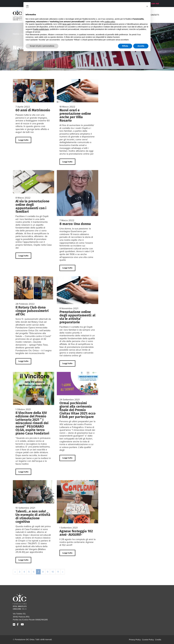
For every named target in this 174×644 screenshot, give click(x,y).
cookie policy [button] (110, 22)
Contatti (154, 15)
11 (58, 572)
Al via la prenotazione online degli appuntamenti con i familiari (32, 206)
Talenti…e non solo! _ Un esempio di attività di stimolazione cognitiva (33, 516)
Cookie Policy (148, 640)
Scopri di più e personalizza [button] (42, 46)
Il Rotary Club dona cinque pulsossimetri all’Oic (32, 311)
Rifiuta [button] (125, 46)
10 (53, 572)
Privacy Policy (135, 640)
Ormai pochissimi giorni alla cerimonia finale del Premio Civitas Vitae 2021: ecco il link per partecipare (77, 410)
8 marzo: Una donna (75, 224)
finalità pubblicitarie (41, 29)
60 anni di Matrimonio (33, 110)
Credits (158, 640)
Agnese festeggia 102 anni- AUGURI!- (76, 533)
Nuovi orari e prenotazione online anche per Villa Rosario (75, 115)
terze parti (67, 24)
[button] (147, 6)
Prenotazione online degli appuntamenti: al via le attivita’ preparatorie (77, 317)
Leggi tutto (23, 140)
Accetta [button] (141, 46)
